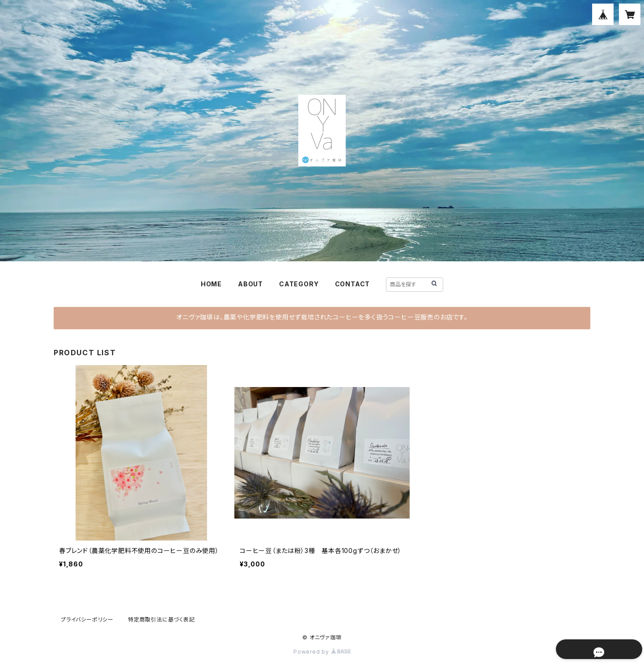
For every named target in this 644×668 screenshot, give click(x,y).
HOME (211, 284)
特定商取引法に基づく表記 (161, 619)
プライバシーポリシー (87, 619)
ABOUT (250, 284)
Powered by (322, 652)
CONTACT (353, 284)
